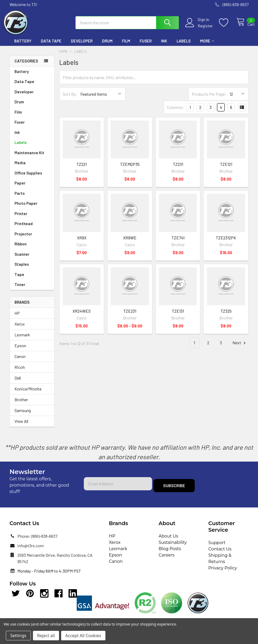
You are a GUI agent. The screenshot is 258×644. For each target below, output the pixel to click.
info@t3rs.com (31, 550)
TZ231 (178, 169)
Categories (26, 66)
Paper (20, 188)
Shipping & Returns (220, 563)
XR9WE (130, 242)
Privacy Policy (223, 573)
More (207, 46)
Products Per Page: (209, 99)
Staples (22, 269)
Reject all (46, 636)
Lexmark (22, 339)
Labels (184, 46)
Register (199, 29)
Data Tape (51, 46)
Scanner (22, 259)
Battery (23, 46)
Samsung (23, 415)
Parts (20, 198)
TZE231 (130, 316)
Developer (82, 46)
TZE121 (226, 169)
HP (17, 318)
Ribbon (21, 249)
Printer (21, 218)
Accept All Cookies (83, 636)
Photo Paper (26, 208)
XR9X (82, 242)
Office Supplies (28, 178)
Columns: (176, 112)
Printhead (24, 228)
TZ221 (82, 169)
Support (217, 547)
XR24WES (82, 316)
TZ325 (226, 316)
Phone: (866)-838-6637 (37, 541)
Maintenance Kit (29, 157)
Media (20, 167)
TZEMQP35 (130, 169)
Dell (18, 383)
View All (21, 426)
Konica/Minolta (28, 393)
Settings (18, 636)
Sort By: (70, 99)
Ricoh (20, 372)
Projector (23, 239)
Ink (164, 46)
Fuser (146, 46)
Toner (20, 289)
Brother (21, 404)
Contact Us (220, 554)
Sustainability (173, 547)
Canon (20, 361)
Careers (167, 560)
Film (126, 46)
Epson (20, 350)
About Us (168, 541)
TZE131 (178, 316)
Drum (107, 46)
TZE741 (178, 242)
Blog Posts (170, 553)
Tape (19, 279)
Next (240, 348)
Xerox (20, 329)
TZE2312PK (226, 242)
